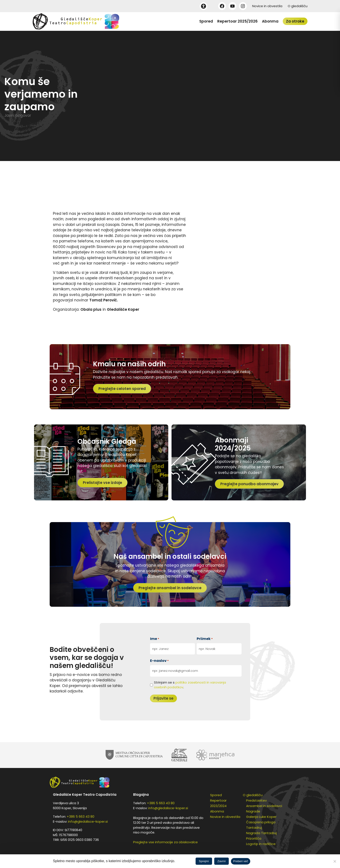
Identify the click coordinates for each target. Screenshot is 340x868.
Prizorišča (254, 838)
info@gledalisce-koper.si (88, 821)
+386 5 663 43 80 (81, 816)
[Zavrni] (335, 861)
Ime (155, 639)
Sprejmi (204, 861)
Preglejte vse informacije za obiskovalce (165, 842)
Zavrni (222, 861)
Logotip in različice (261, 844)
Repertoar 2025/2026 (237, 21)
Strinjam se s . (190, 685)
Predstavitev (256, 800)
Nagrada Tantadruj (261, 833)
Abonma (270, 21)
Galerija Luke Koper (261, 817)
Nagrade (253, 811)
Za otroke (295, 21)
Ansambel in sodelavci (264, 806)
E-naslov (159, 661)
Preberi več (241, 861)
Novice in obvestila (267, 6)
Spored (206, 21)
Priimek (205, 639)
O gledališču (298, 6)
